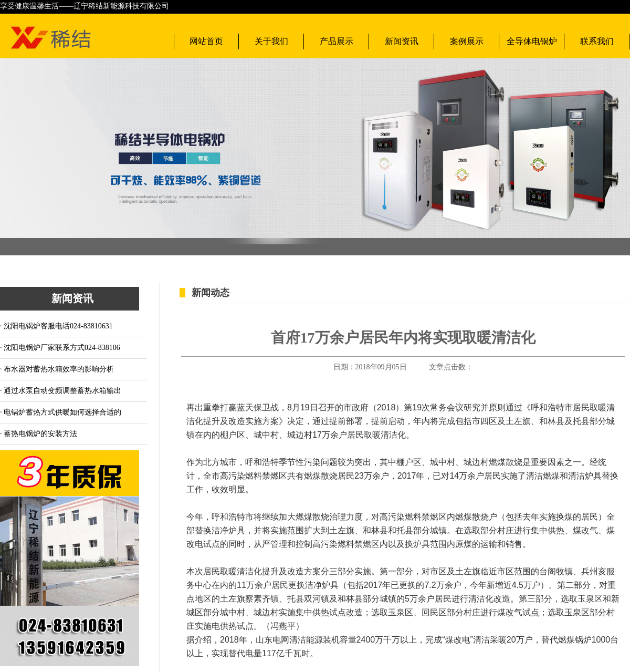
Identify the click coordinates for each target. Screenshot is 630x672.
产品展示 (337, 41)
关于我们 (271, 41)
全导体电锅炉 (532, 41)
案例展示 (467, 41)
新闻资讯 (402, 41)
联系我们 (597, 41)
